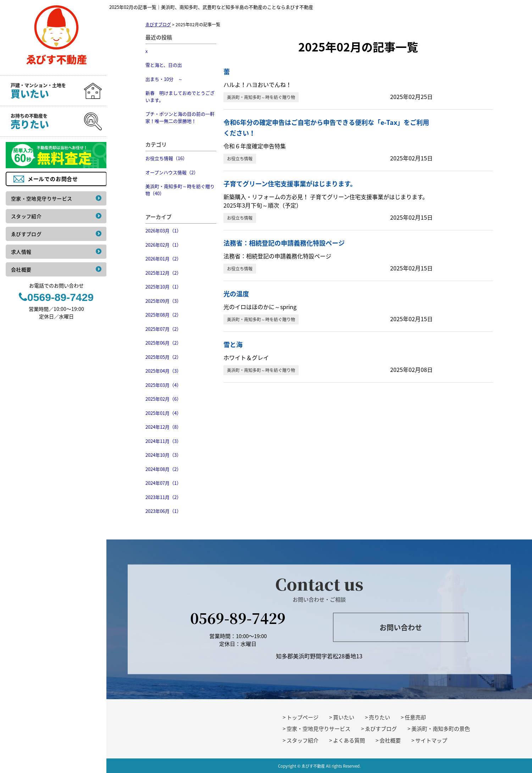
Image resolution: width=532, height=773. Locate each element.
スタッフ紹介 (303, 740)
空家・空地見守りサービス (318, 729)
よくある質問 (349, 740)
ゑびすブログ (381, 729)
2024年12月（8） (163, 427)
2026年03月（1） (163, 231)
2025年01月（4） (163, 413)
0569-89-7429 (238, 617)
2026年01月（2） (163, 259)
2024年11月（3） (163, 441)
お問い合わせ (401, 627)
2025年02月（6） (163, 399)
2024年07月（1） (163, 483)
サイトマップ (431, 740)
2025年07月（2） (163, 329)
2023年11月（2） (163, 497)
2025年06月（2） (163, 343)
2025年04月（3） (163, 371)
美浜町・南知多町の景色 (441, 729)
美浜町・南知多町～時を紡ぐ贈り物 (261, 97)
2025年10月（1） (163, 287)
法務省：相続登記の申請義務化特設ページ (284, 243)
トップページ (303, 717)
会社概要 (390, 740)
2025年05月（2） (163, 357)
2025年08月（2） (163, 315)
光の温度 (236, 294)
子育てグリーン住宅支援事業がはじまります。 (290, 184)
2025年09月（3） (163, 301)
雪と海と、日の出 (164, 65)
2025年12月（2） (163, 273)
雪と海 (233, 344)
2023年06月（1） (163, 511)
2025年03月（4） (163, 385)
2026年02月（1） (163, 245)
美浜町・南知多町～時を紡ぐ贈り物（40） (180, 190)
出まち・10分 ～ (164, 79)
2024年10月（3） (163, 455)
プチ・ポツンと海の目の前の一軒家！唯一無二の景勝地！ (180, 117)
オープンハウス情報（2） (172, 172)
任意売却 (415, 717)
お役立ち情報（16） (166, 158)
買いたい (344, 717)
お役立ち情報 (240, 159)
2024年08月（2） (163, 469)
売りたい (379, 717)
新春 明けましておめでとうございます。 (180, 96)
